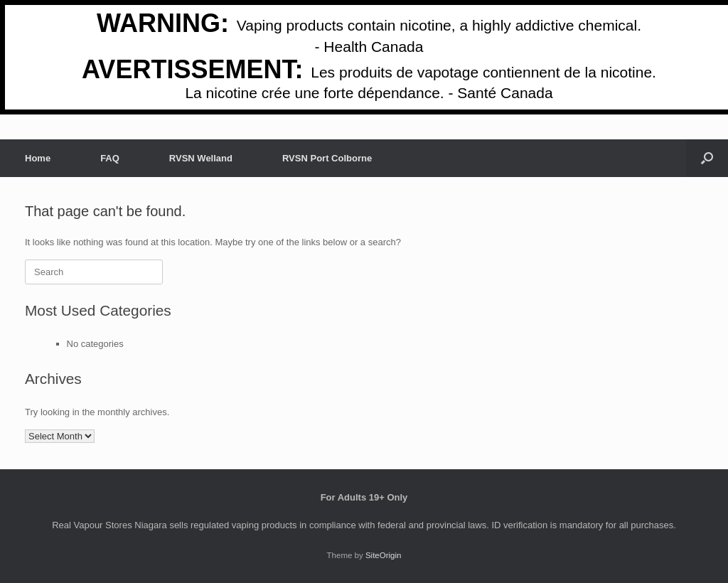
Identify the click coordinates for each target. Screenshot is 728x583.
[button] (707, 158)
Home (38, 158)
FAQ (110, 158)
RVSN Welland (201, 158)
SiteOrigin (384, 555)
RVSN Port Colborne (327, 158)
